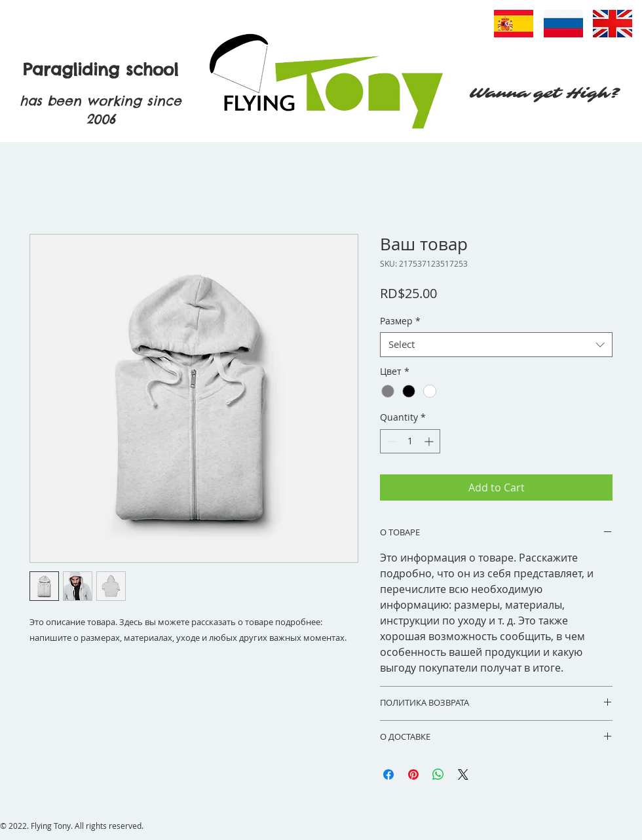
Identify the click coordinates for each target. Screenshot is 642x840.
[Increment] (430, 441)
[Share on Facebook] (388, 774)
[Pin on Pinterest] (413, 774)
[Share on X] (463, 774)
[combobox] (496, 345)
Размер (400, 321)
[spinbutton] (410, 441)
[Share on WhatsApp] (438, 774)
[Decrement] (390, 441)
